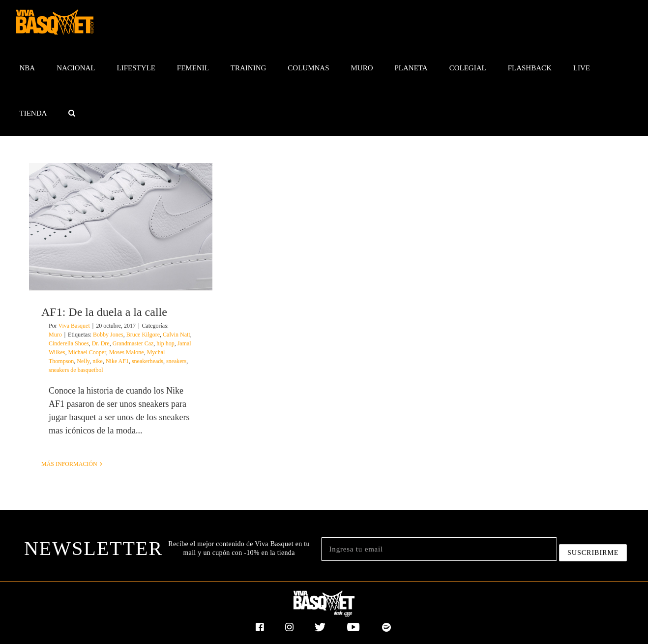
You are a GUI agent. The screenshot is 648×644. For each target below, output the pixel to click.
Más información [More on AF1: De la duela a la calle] (69, 464)
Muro (55, 335)
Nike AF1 (117, 361)
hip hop (165, 343)
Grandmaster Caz (133, 343)
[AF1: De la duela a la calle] (121, 227)
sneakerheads (147, 361)
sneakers (176, 361)
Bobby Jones (108, 335)
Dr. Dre (101, 343)
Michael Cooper (87, 352)
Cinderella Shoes (69, 343)
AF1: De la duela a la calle (104, 312)
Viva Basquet (74, 326)
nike (98, 361)
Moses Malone (127, 352)
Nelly (83, 361)
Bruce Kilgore (143, 335)
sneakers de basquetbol (76, 370)
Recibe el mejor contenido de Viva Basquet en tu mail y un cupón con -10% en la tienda (239, 548)
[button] (72, 113)
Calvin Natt (177, 335)
